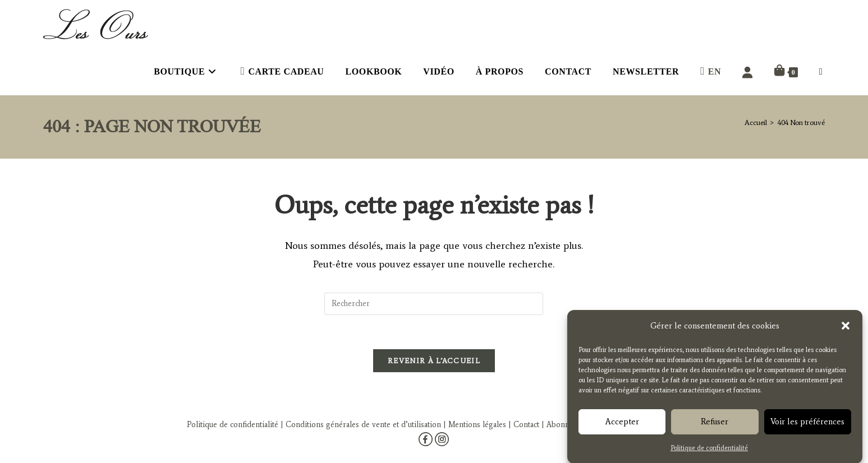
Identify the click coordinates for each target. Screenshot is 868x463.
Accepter (622, 424)
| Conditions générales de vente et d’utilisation (360, 425)
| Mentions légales (474, 425)
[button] (846, 328)
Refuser (715, 424)
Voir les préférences (807, 424)
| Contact (524, 425)
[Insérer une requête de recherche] (434, 304)
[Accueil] (756, 122)
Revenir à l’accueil (434, 361)
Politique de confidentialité (709, 450)
